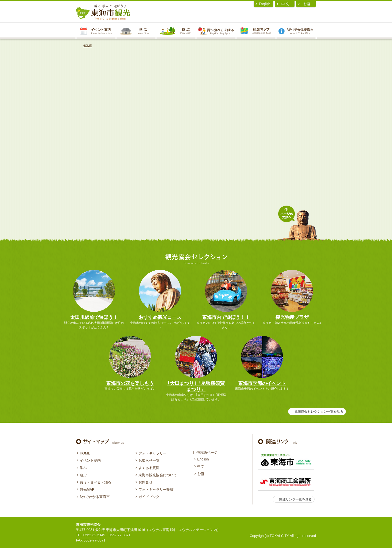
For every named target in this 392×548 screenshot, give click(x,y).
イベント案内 (90, 460)
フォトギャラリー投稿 (156, 489)
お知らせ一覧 (149, 460)
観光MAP (87, 489)
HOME (87, 46)
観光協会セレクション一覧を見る (319, 412)
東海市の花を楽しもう (130, 383)
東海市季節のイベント (262, 383)
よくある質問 (149, 468)
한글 (201, 474)
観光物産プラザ (292, 317)
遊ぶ (83, 475)
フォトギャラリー (152, 453)
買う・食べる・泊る (95, 482)
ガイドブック (149, 497)
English (203, 459)
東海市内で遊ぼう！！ (226, 317)
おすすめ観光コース (160, 317)
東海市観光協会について (158, 475)
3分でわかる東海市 (95, 497)
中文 (201, 466)
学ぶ (83, 468)
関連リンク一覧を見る (295, 499)
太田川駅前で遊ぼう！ (94, 317)
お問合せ (145, 482)
